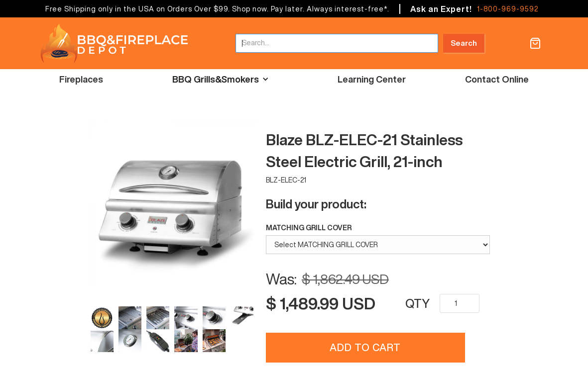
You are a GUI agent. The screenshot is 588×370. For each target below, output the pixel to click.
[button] (535, 43)
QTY (417, 303)
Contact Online (497, 79)
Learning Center (372, 79)
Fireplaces (81, 79)
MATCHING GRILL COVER (309, 228)
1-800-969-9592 (508, 9)
